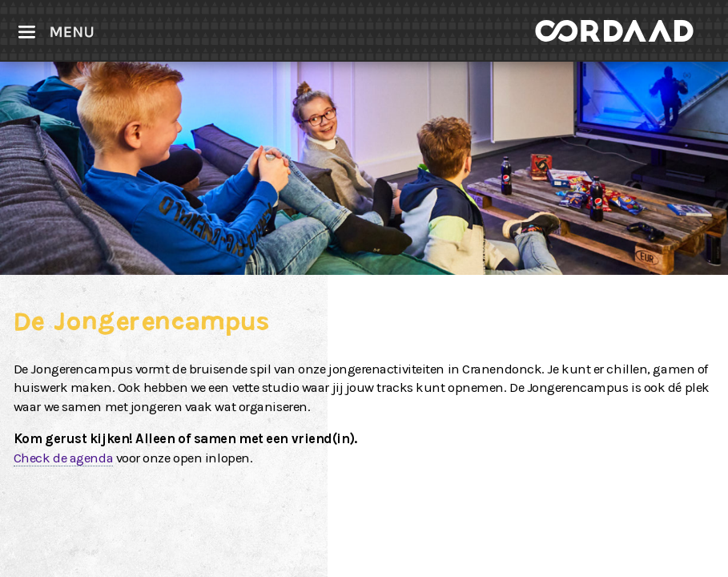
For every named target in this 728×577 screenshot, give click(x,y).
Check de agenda (63, 458)
